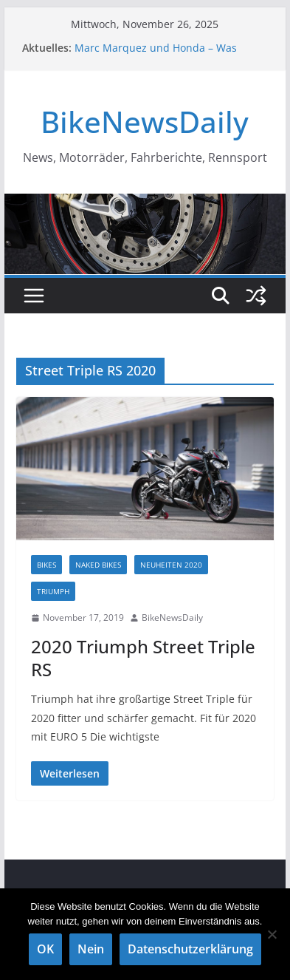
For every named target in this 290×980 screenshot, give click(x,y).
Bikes (46, 565)
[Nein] (272, 934)
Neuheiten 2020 (171, 565)
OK (45, 949)
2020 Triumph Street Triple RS (143, 658)
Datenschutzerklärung (190, 949)
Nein (91, 949)
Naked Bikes (98, 565)
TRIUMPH (53, 591)
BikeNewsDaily (145, 122)
